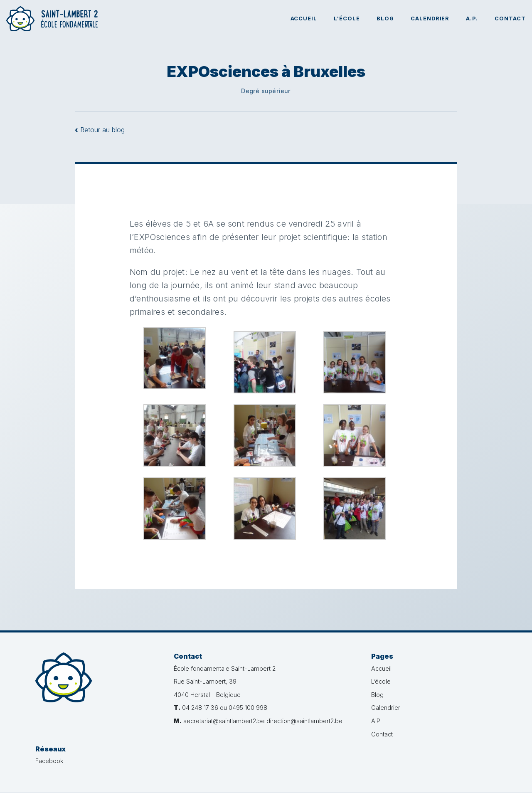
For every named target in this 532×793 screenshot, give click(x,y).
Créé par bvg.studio (427, 779)
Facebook (444, 668)
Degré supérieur (266, 91)
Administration (478, 779)
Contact (510, 19)
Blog (385, 19)
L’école (361, 681)
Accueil (304, 19)
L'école (347, 19)
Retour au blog (100, 130)
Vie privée (304, 779)
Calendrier (430, 19)
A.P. (472, 19)
